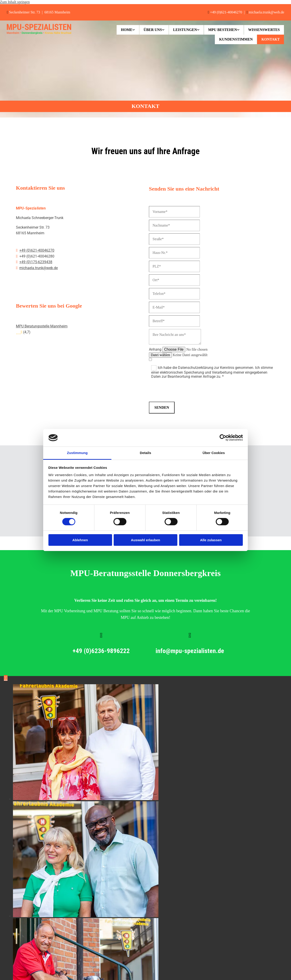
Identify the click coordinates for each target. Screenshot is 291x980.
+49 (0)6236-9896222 (102, 651)
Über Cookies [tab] (214, 453)
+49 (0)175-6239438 (36, 262)
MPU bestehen (222, 30)
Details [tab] (145, 453)
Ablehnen (80, 540)
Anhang (155, 349)
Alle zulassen (211, 540)
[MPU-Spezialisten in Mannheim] (39, 33)
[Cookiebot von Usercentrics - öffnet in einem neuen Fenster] (223, 438)
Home (124, 30)
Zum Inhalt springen (15, 2)
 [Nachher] (7, 678)
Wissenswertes (264, 30)
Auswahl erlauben (145, 540)
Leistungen (183, 30)
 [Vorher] (5, 678)
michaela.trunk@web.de (266, 12)
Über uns (151, 30)
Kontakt (270, 39)
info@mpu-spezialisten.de (191, 651)
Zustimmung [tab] (77, 453)
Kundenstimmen (235, 39)
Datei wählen (160, 355)
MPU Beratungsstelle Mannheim (42, 326)
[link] (125, 30)
